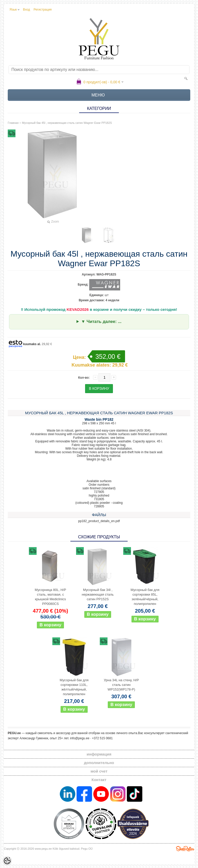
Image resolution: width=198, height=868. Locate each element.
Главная (13, 123)
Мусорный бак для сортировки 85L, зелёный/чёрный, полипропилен (145, 597)
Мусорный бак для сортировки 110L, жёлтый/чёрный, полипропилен (74, 687)
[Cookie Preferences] (7, 861)
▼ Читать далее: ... (101, 322)
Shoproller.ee (185, 849)
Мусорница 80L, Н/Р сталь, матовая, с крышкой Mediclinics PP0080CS (51, 597)
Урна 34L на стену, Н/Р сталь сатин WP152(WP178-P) (121, 685)
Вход (26, 10)
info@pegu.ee (80, 738)
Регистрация (43, 10)
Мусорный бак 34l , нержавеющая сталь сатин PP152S (98, 594)
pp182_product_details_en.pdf (99, 521)
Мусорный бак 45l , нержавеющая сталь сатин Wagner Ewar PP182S (67, 123)
